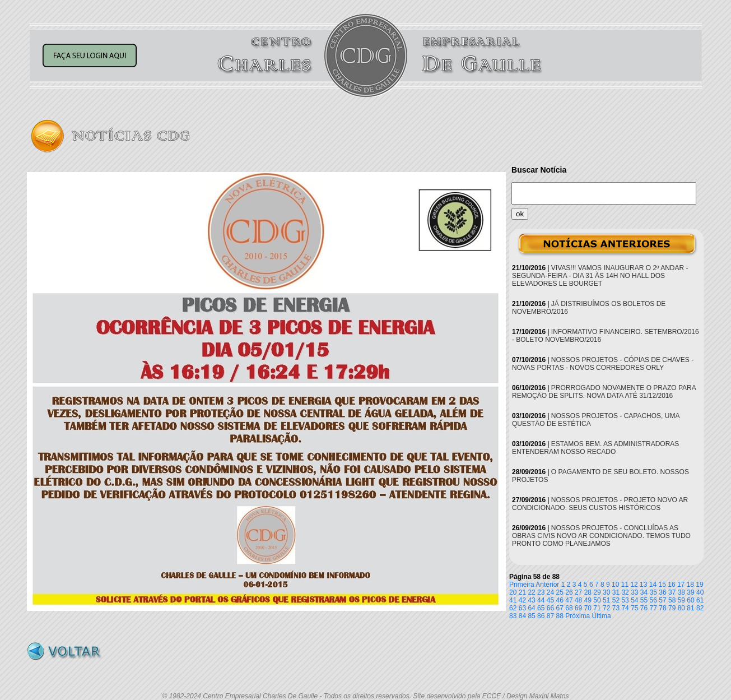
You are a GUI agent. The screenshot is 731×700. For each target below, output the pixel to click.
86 (541, 616)
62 (513, 608)
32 (625, 592)
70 (588, 608)
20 (513, 592)
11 (625, 585)
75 (634, 608)
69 (578, 608)
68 (569, 608)
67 (560, 608)
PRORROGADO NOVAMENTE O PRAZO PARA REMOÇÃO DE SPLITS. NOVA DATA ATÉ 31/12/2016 (604, 392)
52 (616, 600)
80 (681, 608)
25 (560, 592)
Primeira (522, 585)
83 (513, 616)
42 (522, 600)
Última (602, 616)
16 (671, 585)
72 (606, 608)
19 (699, 585)
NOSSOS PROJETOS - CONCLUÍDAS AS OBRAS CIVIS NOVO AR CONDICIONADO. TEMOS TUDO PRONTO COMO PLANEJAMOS (601, 536)
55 (644, 600)
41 (513, 600)
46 (560, 600)
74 (625, 608)
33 (634, 592)
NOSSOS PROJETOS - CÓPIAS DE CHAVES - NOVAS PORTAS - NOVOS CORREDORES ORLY (603, 364)
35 (653, 592)
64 (531, 608)
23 (541, 592)
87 (550, 616)
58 (672, 600)
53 (625, 600)
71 (597, 608)
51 (606, 600)
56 (653, 600)
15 (662, 585)
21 (522, 592)
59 (681, 600)
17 (681, 585)
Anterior (547, 585)
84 (522, 616)
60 (690, 600)
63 (522, 608)
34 (644, 592)
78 (662, 608)
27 (578, 592)
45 (550, 600)
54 (634, 600)
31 (616, 592)
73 (616, 608)
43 (531, 600)
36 (662, 592)
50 (597, 600)
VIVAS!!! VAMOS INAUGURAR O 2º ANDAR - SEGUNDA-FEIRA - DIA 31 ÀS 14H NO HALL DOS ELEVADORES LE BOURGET (600, 276)
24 (550, 592)
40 (700, 592)
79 (672, 608)
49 (588, 600)
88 (560, 616)
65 (541, 608)
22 (531, 592)
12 (634, 585)
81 (690, 608)
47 (569, 600)
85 (531, 616)
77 (653, 608)
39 (690, 592)
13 (643, 585)
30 (606, 592)
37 (672, 592)
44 (541, 600)
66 (550, 608)
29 (597, 592)
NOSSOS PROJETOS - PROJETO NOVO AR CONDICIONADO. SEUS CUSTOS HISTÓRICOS (600, 504)
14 (653, 585)
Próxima (578, 616)
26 (569, 592)
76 (644, 608)
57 (662, 600)
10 (615, 585)
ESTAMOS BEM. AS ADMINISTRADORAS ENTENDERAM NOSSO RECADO (595, 448)
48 (578, 600)
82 (700, 608)
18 (690, 585)
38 (681, 592)
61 (700, 600)
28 (588, 592)
